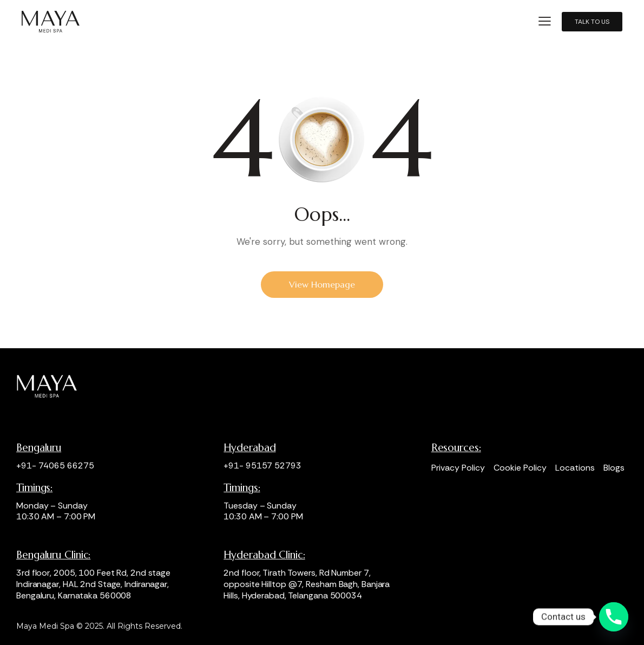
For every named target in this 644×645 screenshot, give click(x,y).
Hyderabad (249, 448)
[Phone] (614, 617)
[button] (545, 21)
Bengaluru (39, 448)
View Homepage (322, 284)
